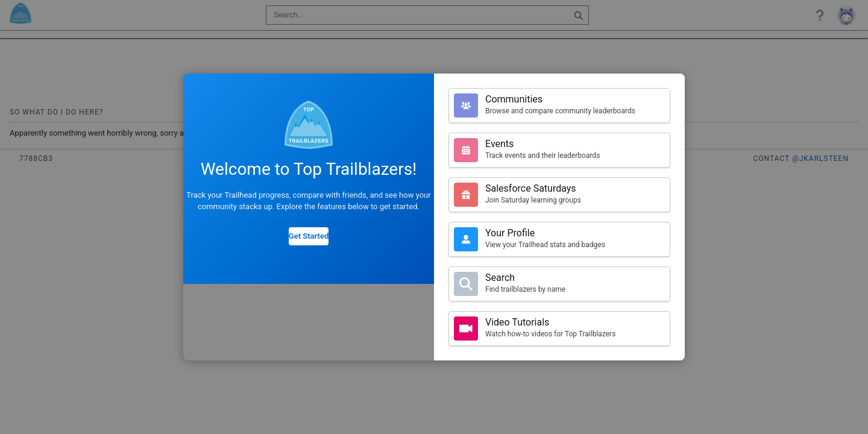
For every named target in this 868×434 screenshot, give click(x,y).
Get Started (309, 236)
